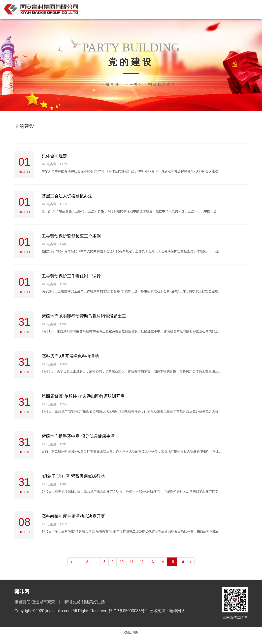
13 (152, 562)
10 (122, 562)
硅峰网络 (177, 611)
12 (142, 562)
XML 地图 (131, 632)
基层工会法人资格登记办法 (67, 196)
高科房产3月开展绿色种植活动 (70, 356)
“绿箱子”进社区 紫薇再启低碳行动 (73, 476)
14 (162, 562)
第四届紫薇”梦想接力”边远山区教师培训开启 (83, 396)
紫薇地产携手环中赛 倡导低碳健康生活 (78, 436)
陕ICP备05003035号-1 (129, 611)
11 (132, 562)
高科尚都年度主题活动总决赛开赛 (73, 516)
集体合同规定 (54, 156)
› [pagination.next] (191, 562)
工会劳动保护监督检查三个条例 (71, 236)
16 (182, 562)
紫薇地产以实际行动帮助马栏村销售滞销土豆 (84, 316)
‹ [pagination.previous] (71, 562)
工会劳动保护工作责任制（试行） (73, 276)
